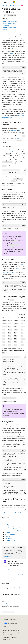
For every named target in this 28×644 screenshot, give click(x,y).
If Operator (7, 533)
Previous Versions (15, 630)
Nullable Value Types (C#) (11, 540)
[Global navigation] (1, 2)
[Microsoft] (14, 2)
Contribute (10, 633)
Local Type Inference (10, 535)
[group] (14, 72)
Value (20, 130)
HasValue (13, 130)
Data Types (7, 525)
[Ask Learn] (22, 5)
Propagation (6, 25)
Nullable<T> (11, 53)
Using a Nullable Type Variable (10, 21)
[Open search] (22, 2)
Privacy (16, 633)
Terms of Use (6, 637)
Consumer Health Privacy (9, 635)
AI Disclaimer (6, 630)
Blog (4, 633)
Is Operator (8, 536)
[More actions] (25, 5)
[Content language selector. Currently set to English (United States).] (10, 620)
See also (5, 29)
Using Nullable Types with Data (10, 27)
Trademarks (13, 637)
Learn (3, 5)
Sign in (25, 2)
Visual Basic (12, 5)
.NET (7, 5)
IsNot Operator (9, 538)
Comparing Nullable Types (9, 23)
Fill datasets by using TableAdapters (14, 531)
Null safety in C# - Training (8, 603)
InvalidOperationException (9, 272)
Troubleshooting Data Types (12, 529)
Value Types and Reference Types (13, 527)
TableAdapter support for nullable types (14, 513)
